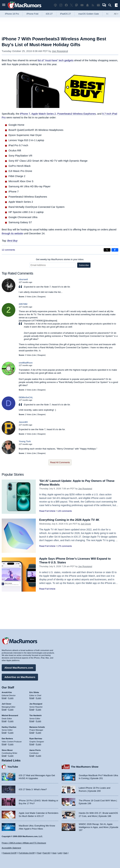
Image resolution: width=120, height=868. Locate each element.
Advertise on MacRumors (20, 677)
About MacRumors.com (19, 668)
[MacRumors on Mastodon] (77, 5)
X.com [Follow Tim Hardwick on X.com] (38, 721)
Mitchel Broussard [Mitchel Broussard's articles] (10, 715)
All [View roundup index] (116, 14)
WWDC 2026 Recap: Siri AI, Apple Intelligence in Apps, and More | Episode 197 (99, 827)
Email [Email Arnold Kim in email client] (4, 698)
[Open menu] (4, 5)
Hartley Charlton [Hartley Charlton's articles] (9, 727)
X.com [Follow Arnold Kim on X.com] (11, 698)
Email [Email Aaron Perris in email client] (32, 756)
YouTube (13, 767)
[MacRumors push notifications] (87, 5)
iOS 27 (49, 14)
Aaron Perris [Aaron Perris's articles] (35, 750)
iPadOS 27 (66, 14)
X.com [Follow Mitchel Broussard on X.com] (11, 721)
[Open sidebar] (116, 6)
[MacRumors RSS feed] (93, 5)
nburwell (23, 279)
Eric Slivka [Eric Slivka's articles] (34, 692)
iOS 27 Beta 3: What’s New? (33, 789)
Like (34, 297)
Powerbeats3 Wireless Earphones (77, 114)
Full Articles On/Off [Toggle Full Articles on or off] (27, 853)
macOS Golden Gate (89, 14)
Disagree (41, 297)
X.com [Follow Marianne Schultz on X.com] (38, 733)
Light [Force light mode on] (60, 853)
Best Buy (12, 241)
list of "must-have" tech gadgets (56, 60)
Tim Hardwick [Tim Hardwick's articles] (36, 715)
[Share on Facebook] (115, 250)
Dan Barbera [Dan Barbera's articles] (7, 739)
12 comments (8, 250)
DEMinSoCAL (26, 397)
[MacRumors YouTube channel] (82, 5)
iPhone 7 (25, 114)
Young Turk (25, 441)
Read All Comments (60, 462)
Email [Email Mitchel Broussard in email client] (4, 721)
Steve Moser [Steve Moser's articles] (7, 750)
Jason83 (23, 422)
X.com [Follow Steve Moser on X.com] (11, 756)
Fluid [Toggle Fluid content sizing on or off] (39, 853)
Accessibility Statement (11, 848)
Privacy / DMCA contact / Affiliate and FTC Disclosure (24, 843)
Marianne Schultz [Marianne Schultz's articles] (37, 727)
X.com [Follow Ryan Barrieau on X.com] (38, 744)
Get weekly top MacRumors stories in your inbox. (60, 259)
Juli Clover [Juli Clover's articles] (6, 704)
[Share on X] (107, 250)
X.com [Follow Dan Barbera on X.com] (11, 744)
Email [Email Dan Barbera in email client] (4, 744)
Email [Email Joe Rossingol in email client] (32, 709)
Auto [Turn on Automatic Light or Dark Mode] (54, 853)
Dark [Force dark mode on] (65, 853)
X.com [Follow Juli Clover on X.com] (11, 709)
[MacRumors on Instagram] (61, 5)
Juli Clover (86, 524)
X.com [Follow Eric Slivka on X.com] (38, 698)
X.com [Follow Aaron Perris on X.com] (38, 756)
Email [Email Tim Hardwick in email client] (32, 721)
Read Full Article (47, 511)
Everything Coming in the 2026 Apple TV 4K (69, 520)
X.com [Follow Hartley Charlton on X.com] (11, 733)
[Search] (111, 5)
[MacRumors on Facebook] (66, 5)
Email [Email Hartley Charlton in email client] (4, 733)
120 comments (65, 511)
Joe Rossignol (60, 51)
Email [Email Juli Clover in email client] (4, 709)
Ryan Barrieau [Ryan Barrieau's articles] (36, 739)
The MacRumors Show (85, 767)
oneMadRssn (26, 363)
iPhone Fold (32, 14)
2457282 (23, 304)
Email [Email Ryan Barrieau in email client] (32, 744)
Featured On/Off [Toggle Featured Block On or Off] (9, 853)
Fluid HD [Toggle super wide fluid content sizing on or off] (46, 853)
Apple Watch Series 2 (44, 114)
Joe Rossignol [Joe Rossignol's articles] (36, 704)
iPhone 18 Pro (12, 14)
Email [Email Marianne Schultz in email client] (32, 733)
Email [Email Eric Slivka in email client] (32, 698)
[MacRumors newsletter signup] (98, 5)
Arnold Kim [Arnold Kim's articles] (7, 692)
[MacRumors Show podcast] (55, 5)
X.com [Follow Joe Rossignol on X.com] (38, 709)
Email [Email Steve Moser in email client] (4, 756)
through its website (12, 233)
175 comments (65, 546)
